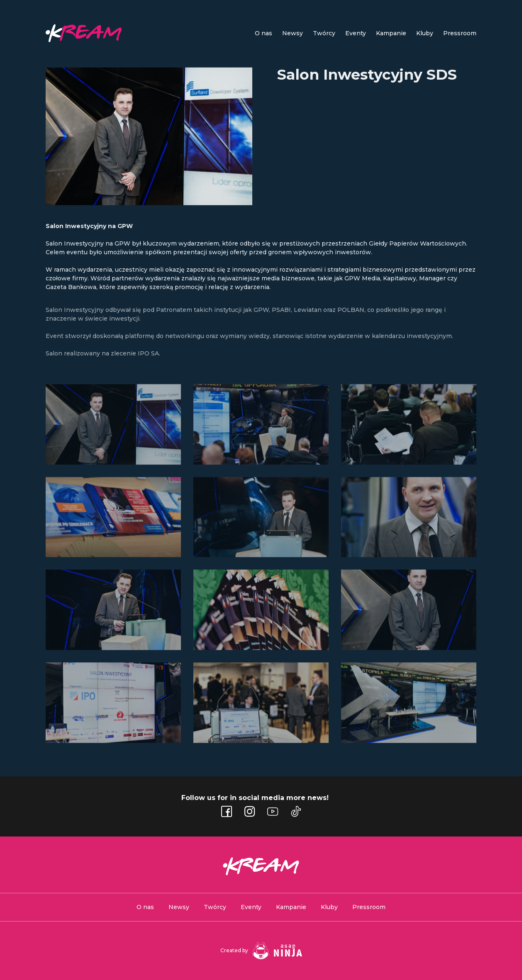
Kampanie (391, 33)
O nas (145, 907)
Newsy (293, 33)
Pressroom (460, 33)
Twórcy (215, 907)
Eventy (251, 907)
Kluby (425, 33)
